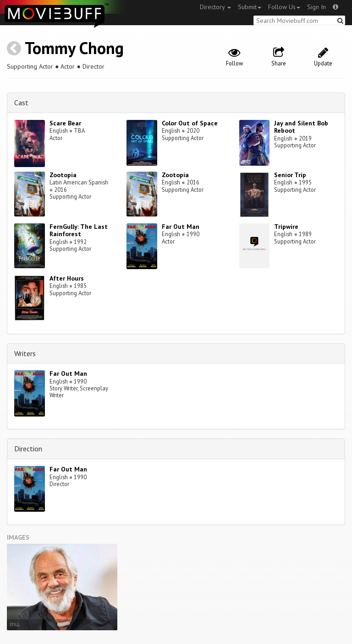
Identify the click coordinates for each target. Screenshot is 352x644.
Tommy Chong (74, 48)
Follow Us (284, 7)
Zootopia (63, 175)
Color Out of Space (190, 123)
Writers (25, 353)
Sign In (316, 7)
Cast (21, 103)
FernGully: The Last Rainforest (79, 230)
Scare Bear (65, 123)
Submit (250, 7)
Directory (215, 7)
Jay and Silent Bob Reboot (301, 127)
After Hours (67, 278)
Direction (28, 449)
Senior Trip (290, 175)
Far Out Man (181, 227)
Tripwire (286, 227)
